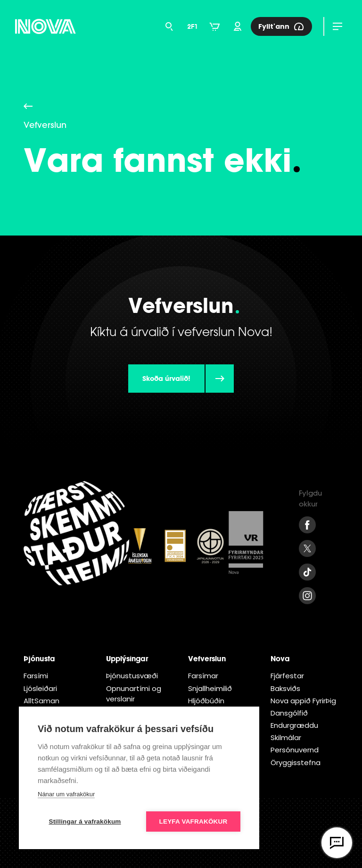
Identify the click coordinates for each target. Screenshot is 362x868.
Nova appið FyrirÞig (303, 701)
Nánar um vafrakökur (66, 794)
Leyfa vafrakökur (193, 822)
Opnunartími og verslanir (134, 694)
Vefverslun (207, 658)
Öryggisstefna (296, 763)
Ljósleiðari (40, 688)
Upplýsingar (127, 658)
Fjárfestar (287, 676)
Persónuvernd (295, 750)
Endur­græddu (294, 725)
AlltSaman (41, 701)
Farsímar (203, 676)
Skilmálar (286, 737)
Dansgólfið (289, 713)
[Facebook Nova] (307, 525)
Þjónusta (39, 658)
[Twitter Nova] (307, 548)
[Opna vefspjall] (337, 843)
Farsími (36, 676)
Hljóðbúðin (206, 701)
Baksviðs (285, 688)
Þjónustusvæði (132, 676)
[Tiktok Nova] (307, 572)
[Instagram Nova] (307, 596)
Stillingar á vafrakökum (85, 822)
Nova (280, 658)
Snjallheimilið (210, 688)
